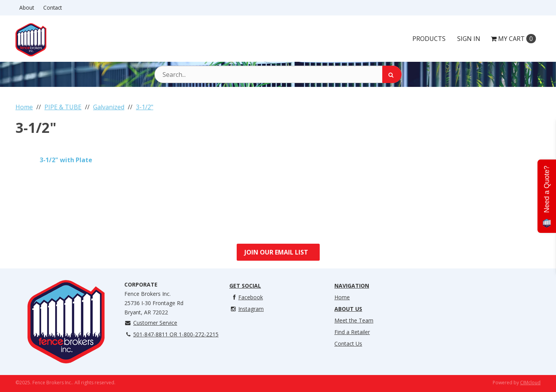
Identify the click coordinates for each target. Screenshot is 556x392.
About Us (348, 309)
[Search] (392, 74)
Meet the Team (354, 320)
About (27, 8)
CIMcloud (530, 383)
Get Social (245, 286)
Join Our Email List (276, 252)
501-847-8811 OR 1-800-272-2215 (171, 334)
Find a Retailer (352, 332)
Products (429, 39)
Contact (53, 8)
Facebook (246, 297)
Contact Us (348, 344)
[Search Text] (278, 74)
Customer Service (151, 323)
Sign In (469, 39)
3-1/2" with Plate (66, 160)
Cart (513, 39)
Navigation (352, 286)
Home (342, 297)
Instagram (247, 309)
